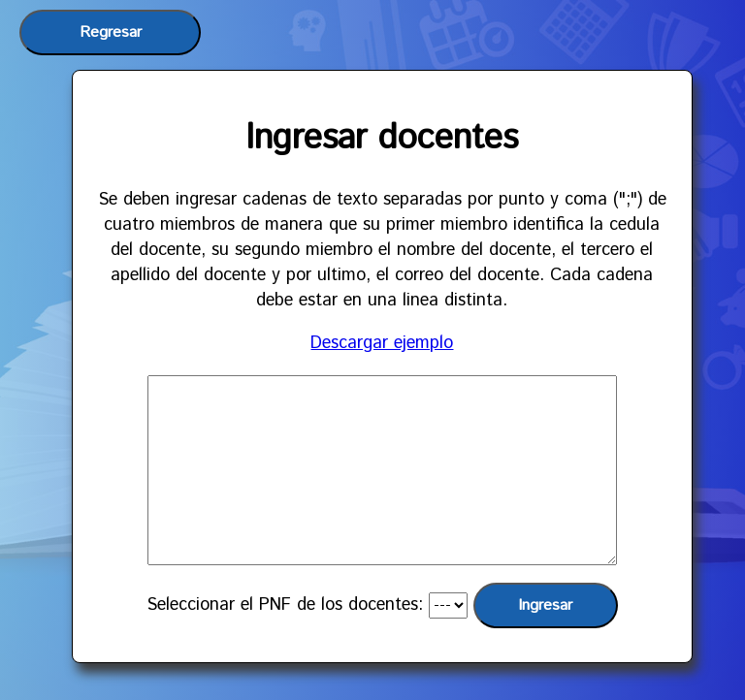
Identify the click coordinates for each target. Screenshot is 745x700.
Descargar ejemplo (382, 343)
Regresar (111, 32)
